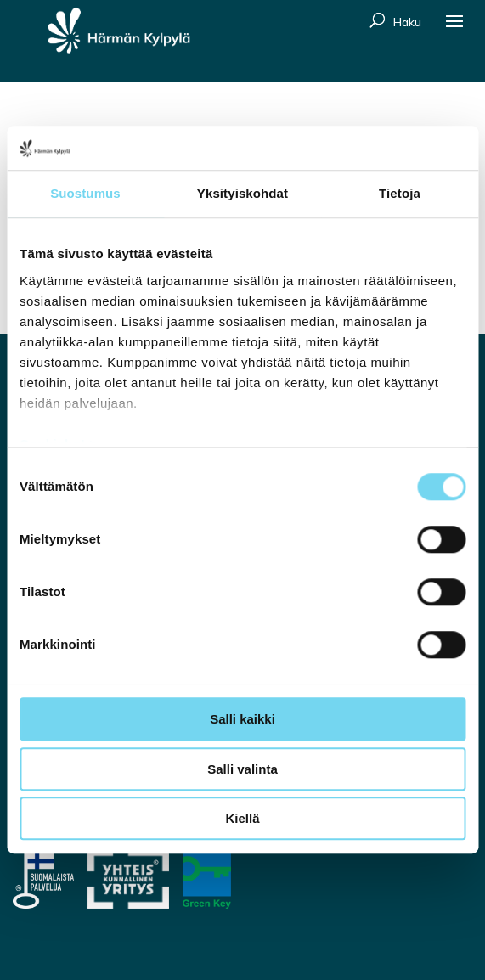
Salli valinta (242, 769)
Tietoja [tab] (400, 194)
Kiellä (242, 819)
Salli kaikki (242, 720)
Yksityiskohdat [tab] (242, 194)
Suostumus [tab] (85, 194)
